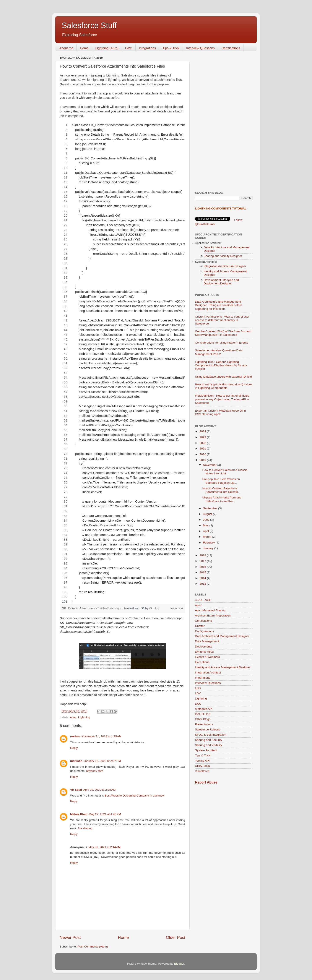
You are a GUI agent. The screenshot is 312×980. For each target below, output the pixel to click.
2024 (203, 431)
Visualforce (202, 771)
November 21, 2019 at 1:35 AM (102, 736)
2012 (203, 584)
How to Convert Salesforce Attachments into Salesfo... (221, 490)
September (211, 508)
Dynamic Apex (204, 652)
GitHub (154, 608)
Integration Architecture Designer (225, 266)
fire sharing (85, 828)
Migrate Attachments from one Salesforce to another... (222, 499)
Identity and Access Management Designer (223, 667)
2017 (203, 561)
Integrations (147, 48)
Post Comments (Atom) (93, 947)
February (209, 543)
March (207, 537)
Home (84, 48)
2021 (203, 449)
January (209, 548)
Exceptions (202, 662)
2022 (203, 443)
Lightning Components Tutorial (221, 208)
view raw (177, 608)
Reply (74, 748)
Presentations (204, 724)
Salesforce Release (208, 729)
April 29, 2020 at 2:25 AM (99, 790)
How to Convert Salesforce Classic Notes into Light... (225, 472)
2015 (203, 572)
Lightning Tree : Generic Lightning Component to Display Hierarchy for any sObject (221, 365)
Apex (73, 717)
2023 (203, 437)
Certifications (231, 48)
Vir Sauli (76, 790)
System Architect (206, 750)
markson (76, 761)
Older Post (176, 937)
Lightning (84, 717)
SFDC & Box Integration (211, 735)
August (208, 514)
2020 (203, 454)
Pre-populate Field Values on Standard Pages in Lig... (221, 481)
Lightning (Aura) (107, 48)
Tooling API (202, 761)
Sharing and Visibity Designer (223, 256)
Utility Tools (202, 766)
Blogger (179, 964)
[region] (122, 363)
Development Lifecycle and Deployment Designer (221, 282)
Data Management (207, 641)
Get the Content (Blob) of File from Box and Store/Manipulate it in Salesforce (223, 333)
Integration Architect (208, 673)
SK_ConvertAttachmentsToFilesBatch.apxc (93, 608)
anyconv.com (95, 771)
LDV (198, 693)
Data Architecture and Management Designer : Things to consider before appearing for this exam (219, 305)
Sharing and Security (209, 740)
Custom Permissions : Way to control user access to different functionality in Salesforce (222, 320)
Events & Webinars (207, 657)
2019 (203, 460)
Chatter (200, 626)
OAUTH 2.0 (203, 714)
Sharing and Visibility (209, 745)
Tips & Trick (171, 48)
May (206, 525)
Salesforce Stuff (89, 25)
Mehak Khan (79, 814)
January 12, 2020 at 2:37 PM (102, 761)
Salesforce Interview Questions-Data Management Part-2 (219, 352)
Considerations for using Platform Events (222, 343)
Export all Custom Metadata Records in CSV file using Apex (220, 412)
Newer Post (70, 937)
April (206, 531)
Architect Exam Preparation (213, 616)
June (207, 520)
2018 (203, 555)
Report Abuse (206, 782)
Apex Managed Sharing (210, 610)
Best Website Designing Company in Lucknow (135, 796)
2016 (203, 567)
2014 (203, 578)
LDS (198, 688)
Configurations (204, 631)
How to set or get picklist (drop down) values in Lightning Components (224, 386)
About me (66, 48)
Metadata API (204, 709)
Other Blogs (203, 719)
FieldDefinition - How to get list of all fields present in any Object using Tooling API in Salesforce (222, 399)
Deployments (204, 647)
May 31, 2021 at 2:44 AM (104, 847)
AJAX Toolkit (203, 600)
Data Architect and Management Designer (222, 636)
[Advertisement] (224, 120)
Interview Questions (200, 48)
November (210, 465)
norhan (75, 736)
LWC (129, 48)
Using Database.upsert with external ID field (223, 377)
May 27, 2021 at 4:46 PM (105, 814)
